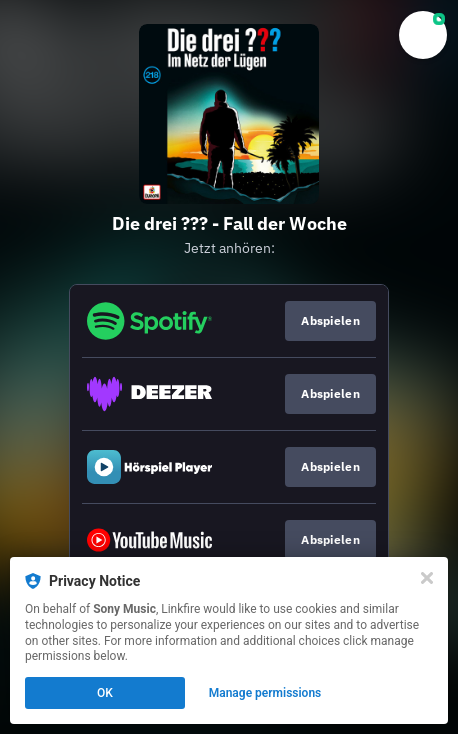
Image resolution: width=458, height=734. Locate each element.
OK (105, 693)
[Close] (427, 578)
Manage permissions (265, 693)
